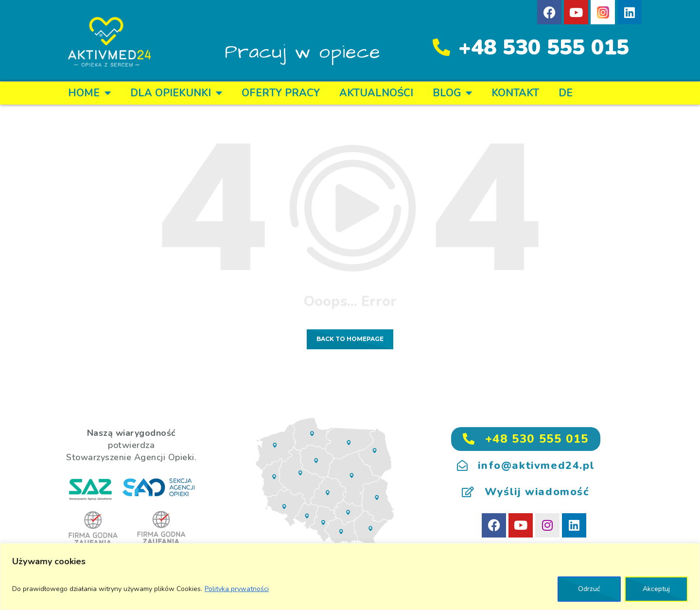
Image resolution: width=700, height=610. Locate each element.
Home (89, 93)
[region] (350, 576)
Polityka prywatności (237, 589)
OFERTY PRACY (281, 93)
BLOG (452, 93)
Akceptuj (656, 589)
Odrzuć (589, 589)
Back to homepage (350, 339)
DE (566, 93)
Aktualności (376, 93)
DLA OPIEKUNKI (176, 93)
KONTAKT (515, 93)
